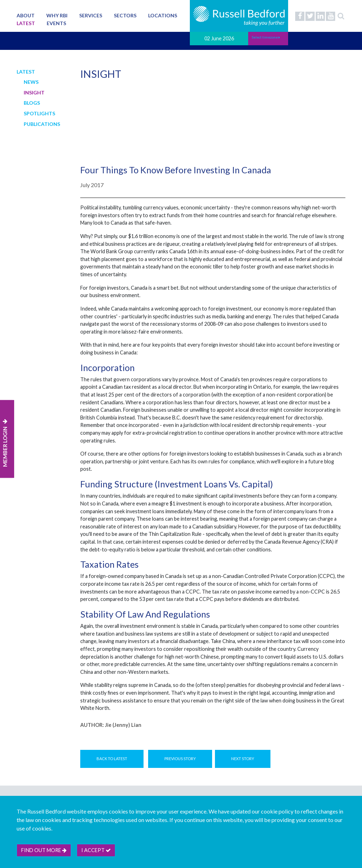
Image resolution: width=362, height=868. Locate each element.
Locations (163, 15)
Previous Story (180, 759)
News (31, 82)
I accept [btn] (96, 850)
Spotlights (39, 113)
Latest (26, 23)
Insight (34, 92)
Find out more (44, 850)
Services (91, 15)
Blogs (32, 103)
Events (56, 23)
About (26, 15)
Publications (42, 124)
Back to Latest (112, 759)
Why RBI (57, 15)
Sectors (125, 15)
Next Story (243, 759)
